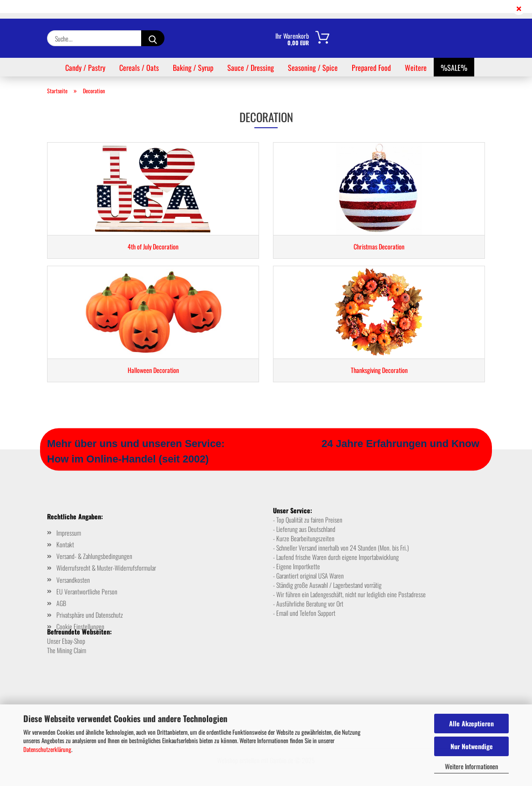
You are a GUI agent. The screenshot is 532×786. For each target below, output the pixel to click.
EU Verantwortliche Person (87, 591)
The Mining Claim (67, 650)
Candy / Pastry (85, 68)
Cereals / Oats (139, 68)
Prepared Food (371, 68)
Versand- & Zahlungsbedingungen (94, 556)
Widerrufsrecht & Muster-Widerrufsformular (106, 568)
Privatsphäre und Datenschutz (90, 615)
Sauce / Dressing (251, 68)
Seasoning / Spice (313, 68)
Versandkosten (73, 580)
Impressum (69, 533)
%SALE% (454, 68)
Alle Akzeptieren (471, 723)
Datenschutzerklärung (47, 749)
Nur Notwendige (472, 746)
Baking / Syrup (193, 68)
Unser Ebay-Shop (66, 641)
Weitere (416, 68)
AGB (61, 603)
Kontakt (65, 544)
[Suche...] (153, 38)
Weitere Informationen (471, 766)
